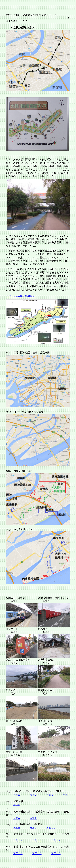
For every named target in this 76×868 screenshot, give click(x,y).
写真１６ (56, 853)
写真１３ (56, 841)
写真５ (17, 805)
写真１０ (51, 828)
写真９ (33, 828)
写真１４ (18, 853)
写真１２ (37, 841)
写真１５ (37, 853)
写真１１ (18, 841)
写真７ (33, 818)
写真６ (17, 818)
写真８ (17, 828)
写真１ (17, 795)
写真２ (33, 795)
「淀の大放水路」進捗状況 (20, 296)
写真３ (50, 795)
